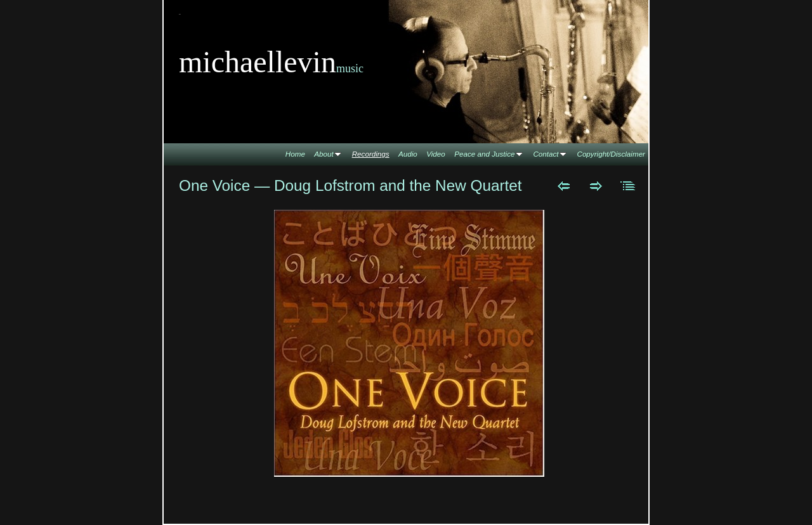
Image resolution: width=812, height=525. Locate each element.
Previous (564, 186)
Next (596, 186)
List (628, 186)
